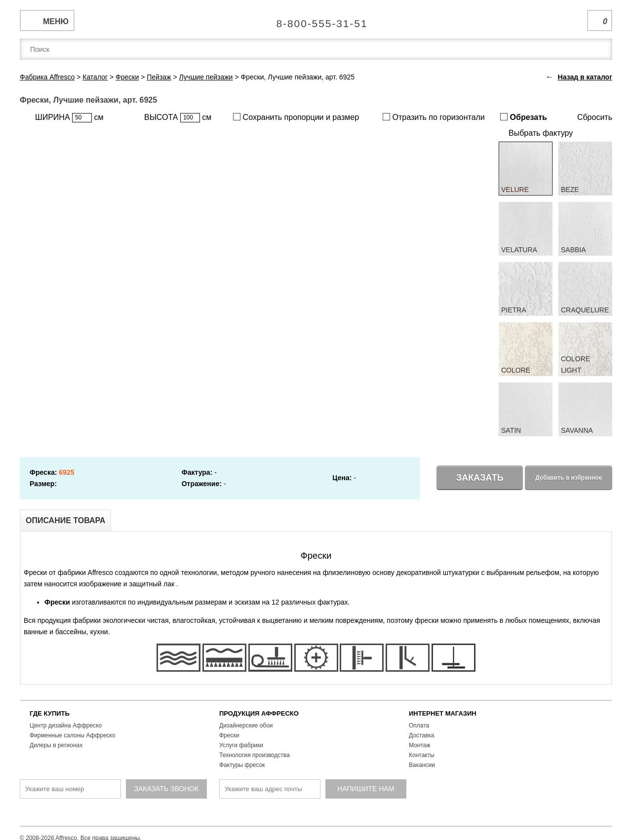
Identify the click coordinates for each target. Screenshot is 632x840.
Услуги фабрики (241, 745)
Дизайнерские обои (246, 725)
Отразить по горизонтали (434, 117)
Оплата (419, 725)
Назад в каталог (585, 77)
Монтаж (420, 745)
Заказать (480, 478)
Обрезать (524, 117)
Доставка (422, 735)
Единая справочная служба (316, 20)
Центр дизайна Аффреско (66, 725)
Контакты (422, 755)
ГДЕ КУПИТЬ (50, 713)
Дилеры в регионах (56, 745)
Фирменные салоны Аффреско (73, 735)
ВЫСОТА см (178, 118)
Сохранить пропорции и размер (296, 117)
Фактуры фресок (242, 765)
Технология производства (255, 755)
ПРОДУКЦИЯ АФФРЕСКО (259, 713)
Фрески (229, 735)
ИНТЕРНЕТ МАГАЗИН (443, 713)
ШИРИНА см (69, 118)
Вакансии (422, 765)
